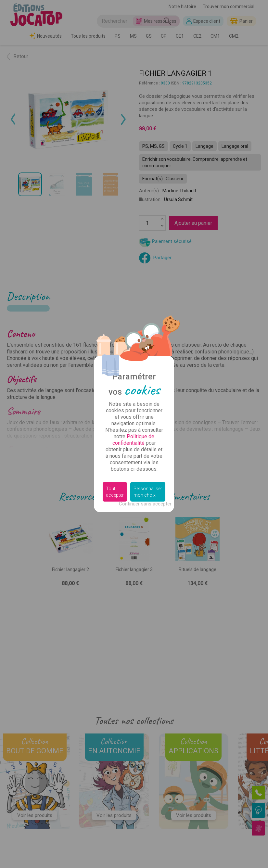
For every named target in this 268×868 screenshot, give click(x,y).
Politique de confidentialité (134, 440)
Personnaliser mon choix (148, 492)
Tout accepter (115, 492)
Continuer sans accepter (145, 504)
